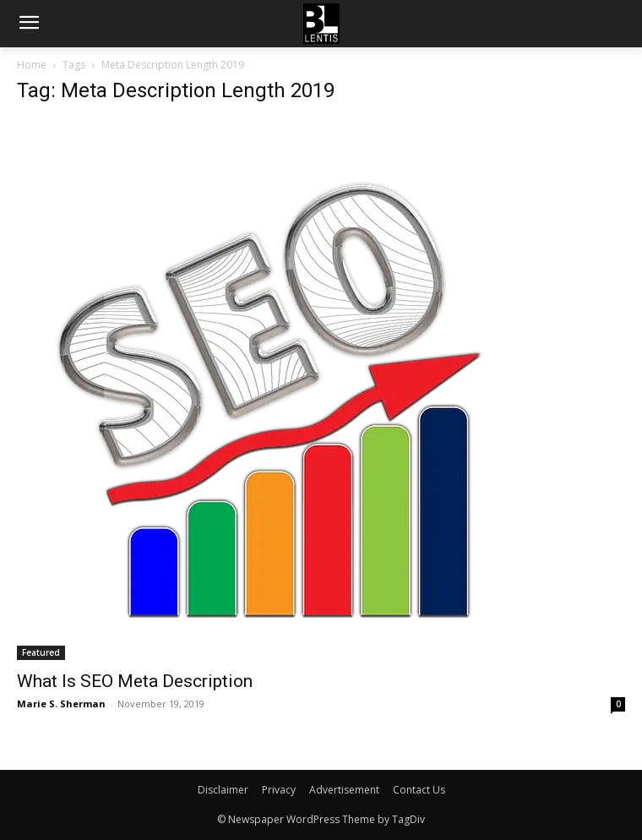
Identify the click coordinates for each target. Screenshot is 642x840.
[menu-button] (29, 25)
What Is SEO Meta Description (135, 681)
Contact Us (419, 790)
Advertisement (344, 790)
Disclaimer (223, 790)
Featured (41, 652)
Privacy (279, 790)
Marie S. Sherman (61, 704)
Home (32, 65)
